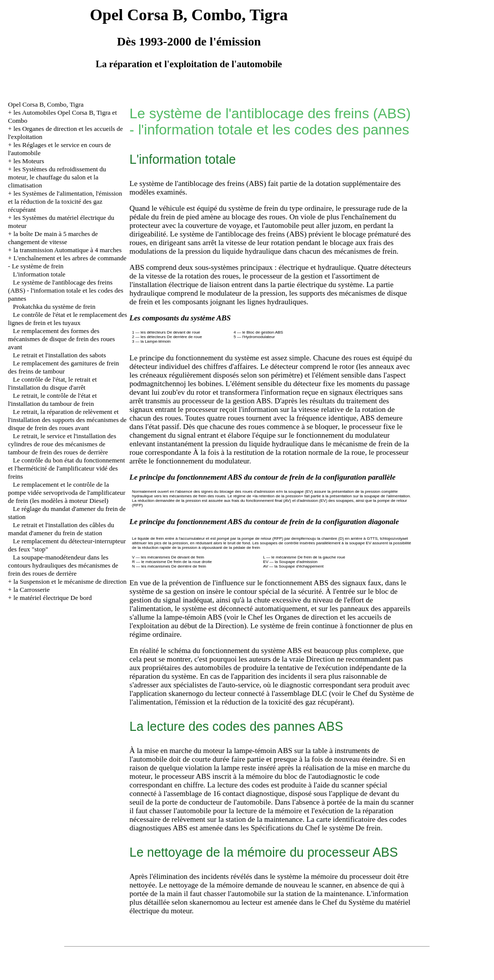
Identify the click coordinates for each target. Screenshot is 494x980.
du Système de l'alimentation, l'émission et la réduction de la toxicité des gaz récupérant (272, 698)
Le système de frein (37, 266)
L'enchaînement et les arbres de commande (70, 258)
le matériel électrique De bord (52, 598)
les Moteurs (29, 161)
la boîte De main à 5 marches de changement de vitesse (53, 238)
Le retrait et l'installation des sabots (60, 355)
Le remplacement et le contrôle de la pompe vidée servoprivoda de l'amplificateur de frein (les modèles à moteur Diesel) (67, 493)
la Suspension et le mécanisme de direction (70, 581)
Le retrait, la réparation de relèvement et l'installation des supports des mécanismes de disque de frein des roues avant (68, 420)
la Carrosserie (31, 590)
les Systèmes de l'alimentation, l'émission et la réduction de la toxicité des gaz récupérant (65, 201)
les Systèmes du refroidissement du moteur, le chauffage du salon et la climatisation (57, 177)
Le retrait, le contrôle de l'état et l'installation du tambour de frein (53, 400)
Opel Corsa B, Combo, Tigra (46, 104)
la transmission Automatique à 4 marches (67, 250)
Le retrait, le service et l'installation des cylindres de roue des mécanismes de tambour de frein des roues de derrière (62, 444)
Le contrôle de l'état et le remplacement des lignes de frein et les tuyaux (68, 319)
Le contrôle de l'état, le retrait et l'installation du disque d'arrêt (53, 383)
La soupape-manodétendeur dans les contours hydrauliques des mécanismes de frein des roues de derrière (63, 565)
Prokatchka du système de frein (54, 307)
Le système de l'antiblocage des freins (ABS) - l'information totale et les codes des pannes (66, 290)
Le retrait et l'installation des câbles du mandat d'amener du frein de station (61, 529)
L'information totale (39, 274)
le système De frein (351, 828)
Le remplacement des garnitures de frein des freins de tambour (63, 367)
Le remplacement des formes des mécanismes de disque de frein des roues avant (62, 339)
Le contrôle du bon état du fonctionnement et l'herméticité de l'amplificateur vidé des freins (66, 468)
